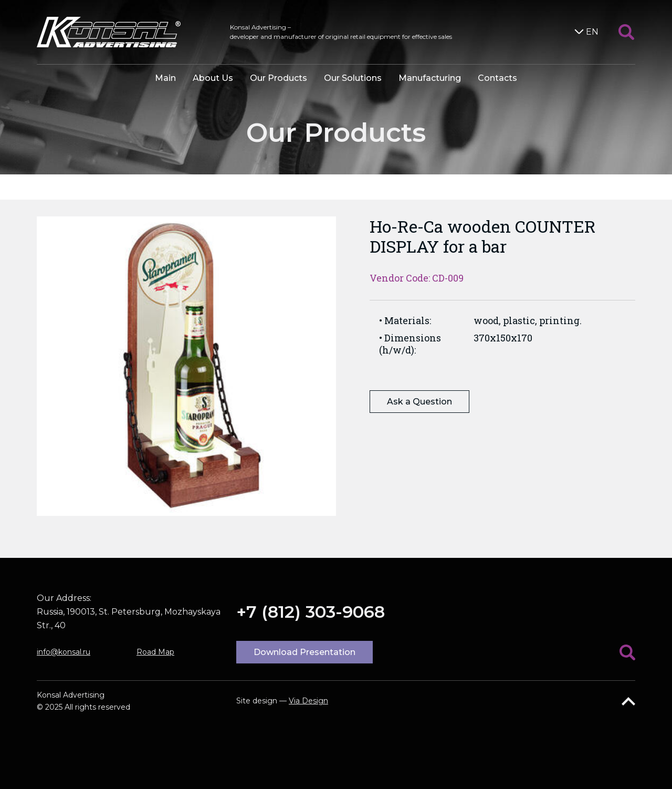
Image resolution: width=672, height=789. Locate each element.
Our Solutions (353, 78)
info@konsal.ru (64, 652)
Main (165, 78)
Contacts (497, 78)
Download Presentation (304, 652)
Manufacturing (430, 78)
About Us (213, 78)
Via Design (308, 701)
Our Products (279, 78)
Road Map (155, 652)
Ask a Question (419, 402)
